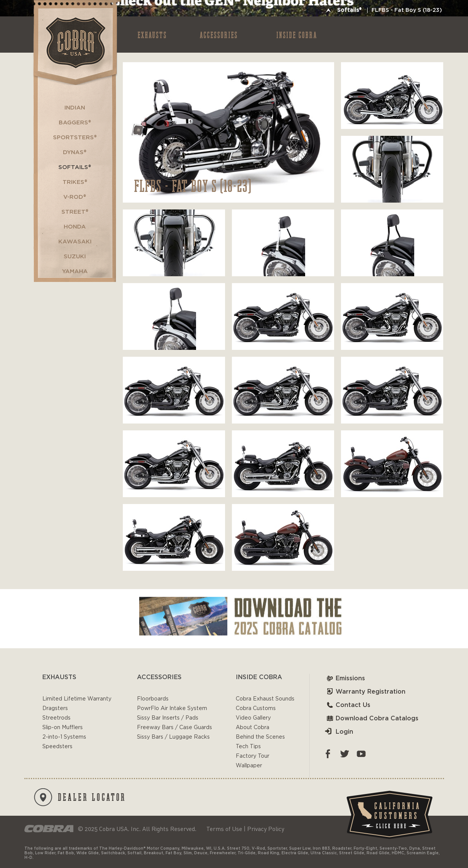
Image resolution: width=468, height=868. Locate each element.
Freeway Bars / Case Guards (174, 728)
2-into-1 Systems (64, 737)
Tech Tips (248, 747)
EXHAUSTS (152, 35)
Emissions (345, 678)
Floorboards (153, 699)
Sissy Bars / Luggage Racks (173, 737)
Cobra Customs (256, 709)
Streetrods (56, 718)
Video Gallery (253, 718)
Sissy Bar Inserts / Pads (168, 718)
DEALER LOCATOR (80, 797)
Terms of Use (224, 829)
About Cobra (252, 728)
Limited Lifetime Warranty (77, 699)
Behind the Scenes (260, 737)
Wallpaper (249, 766)
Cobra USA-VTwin (75, 43)
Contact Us (348, 705)
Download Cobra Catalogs (372, 718)
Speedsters (57, 747)
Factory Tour (252, 756)
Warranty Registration (365, 692)
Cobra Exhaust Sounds (265, 699)
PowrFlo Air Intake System (172, 709)
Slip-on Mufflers (63, 728)
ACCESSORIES (219, 35)
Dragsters (55, 709)
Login (339, 732)
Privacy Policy (266, 829)
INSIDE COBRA (297, 35)
